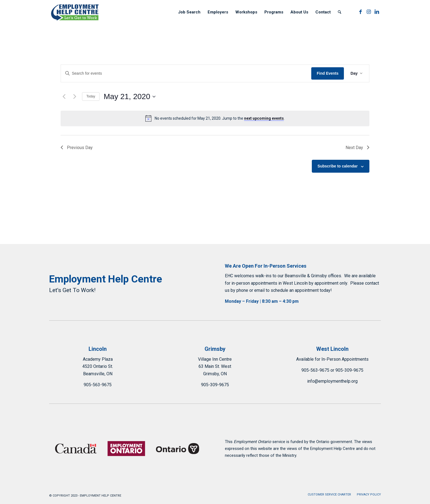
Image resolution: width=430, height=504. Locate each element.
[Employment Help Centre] (75, 12)
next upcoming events (264, 118)
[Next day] (75, 97)
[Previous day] (64, 97)
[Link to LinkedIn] (377, 12)
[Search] (340, 12)
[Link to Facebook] (360, 12)
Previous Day (77, 148)
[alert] (215, 118)
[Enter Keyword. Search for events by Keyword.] (186, 73)
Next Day (357, 148)
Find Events (328, 73)
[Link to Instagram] (369, 12)
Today (91, 96)
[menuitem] (189, 12)
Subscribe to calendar (338, 166)
